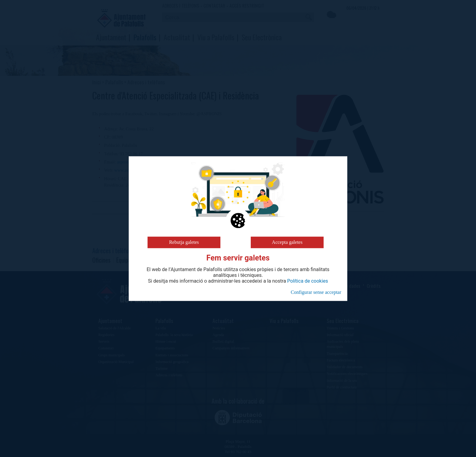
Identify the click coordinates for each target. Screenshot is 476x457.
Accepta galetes (287, 242)
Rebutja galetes (184, 242)
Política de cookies (308, 281)
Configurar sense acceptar (316, 292)
